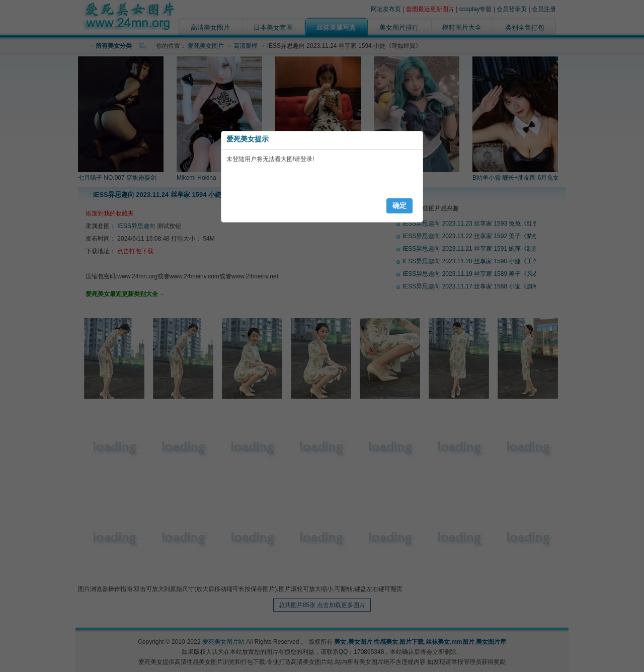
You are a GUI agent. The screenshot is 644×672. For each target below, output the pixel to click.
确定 (399, 205)
